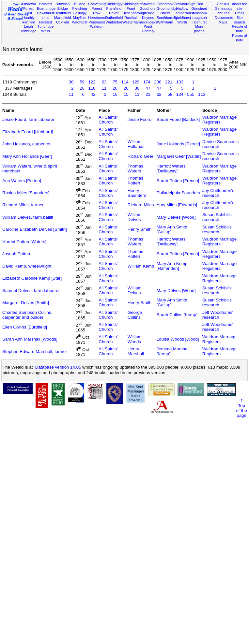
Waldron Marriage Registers (219, 120)
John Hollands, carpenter (26, 144)
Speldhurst (182, 18)
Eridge (63, 8)
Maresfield (62, 18)
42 (93, 94)
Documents (224, 18)
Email (240, 13)
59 (82, 82)
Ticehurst (199, 22)
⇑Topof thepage (241, 408)
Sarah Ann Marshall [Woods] (30, 339)
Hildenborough (134, 13)
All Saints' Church (108, 120)
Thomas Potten (135, 181)
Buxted (80, 4)
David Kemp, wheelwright (27, 266)
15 (126, 94)
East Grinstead (199, 6)
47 (148, 88)
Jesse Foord (140, 119)
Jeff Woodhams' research (218, 315)
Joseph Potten (16, 254)
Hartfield (28, 22)
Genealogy (224, 8)
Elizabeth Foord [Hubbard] (28, 132)
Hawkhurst (45, 13)
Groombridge (167, 8)
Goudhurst (148, 8)
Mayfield (79, 18)
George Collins (135, 315)
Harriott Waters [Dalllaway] (171, 168)
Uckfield (63, 22)
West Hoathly (148, 29)
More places (199, 29)
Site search (239, 20)
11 (104, 88)
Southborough (168, 18)
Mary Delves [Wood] (176, 217)
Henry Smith (140, 229)
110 (92, 88)
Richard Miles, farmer (23, 205)
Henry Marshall (136, 351)
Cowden (148, 4)
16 (115, 94)
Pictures (223, 13)
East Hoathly (28, 15)
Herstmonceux (100, 18)
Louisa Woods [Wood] (178, 339)
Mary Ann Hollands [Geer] (27, 156)
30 (71, 82)
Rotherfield (114, 18)
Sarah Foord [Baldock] (178, 119)
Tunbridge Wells (46, 29)
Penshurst (97, 22)
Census (223, 4)
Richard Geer (140, 156)
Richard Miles (141, 205)
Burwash (62, 4)
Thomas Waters (135, 168)
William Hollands (136, 144)
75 (115, 82)
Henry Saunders (137, 193)
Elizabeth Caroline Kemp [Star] (32, 278)
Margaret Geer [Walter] (179, 156)
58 (170, 94)
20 (115, 88)
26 (82, 88)
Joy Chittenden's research (218, 193)
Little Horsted (46, 20)
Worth (182, 22)
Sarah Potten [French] (178, 181)
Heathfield (63, 13)
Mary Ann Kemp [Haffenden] (172, 266)
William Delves (135, 217)
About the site (240, 6)
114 (125, 82)
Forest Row (97, 11)
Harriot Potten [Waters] (24, 242)
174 (147, 82)
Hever (114, 13)
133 (180, 82)
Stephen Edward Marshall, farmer (35, 351)
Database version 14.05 (58, 367)
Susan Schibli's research (217, 217)
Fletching (80, 8)
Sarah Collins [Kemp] (177, 315)
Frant (131, 8)
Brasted (45, 4)
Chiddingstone (134, 4)
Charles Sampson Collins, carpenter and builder (27, 315)
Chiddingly (114, 4)
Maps (223, 22)
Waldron (97, 26)
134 (180, 94)
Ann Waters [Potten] (22, 181)
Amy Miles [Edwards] (177, 205)
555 (191, 94)
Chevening (97, 4)
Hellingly (80, 13)
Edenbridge (46, 8)
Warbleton (114, 22)
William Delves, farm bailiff (28, 217)
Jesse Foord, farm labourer (28, 119)
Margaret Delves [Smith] (26, 303)
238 (158, 82)
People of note (240, 29)
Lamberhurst (184, 13)
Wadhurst (80, 22)
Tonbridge (29, 31)
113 (202, 94)
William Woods (135, 339)
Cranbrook (165, 4)
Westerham (132, 22)
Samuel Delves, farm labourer (31, 291)
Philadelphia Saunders (178, 193)
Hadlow (182, 8)
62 (159, 94)
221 (169, 82)
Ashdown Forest (28, 6)
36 (137, 88)
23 (104, 82)
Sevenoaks (148, 22)
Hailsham (199, 13)
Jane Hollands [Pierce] (178, 144)
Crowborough (185, 4)
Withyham (165, 22)
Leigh (28, 26)
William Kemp (141, 266)
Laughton (199, 18)
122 (92, 82)
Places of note (240, 38)
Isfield (165, 13)
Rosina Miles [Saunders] (26, 193)
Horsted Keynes (148, 15)
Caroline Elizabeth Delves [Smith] (35, 229)
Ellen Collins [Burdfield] (25, 327)
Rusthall (131, 18)
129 (136, 82)
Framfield (114, 8)
